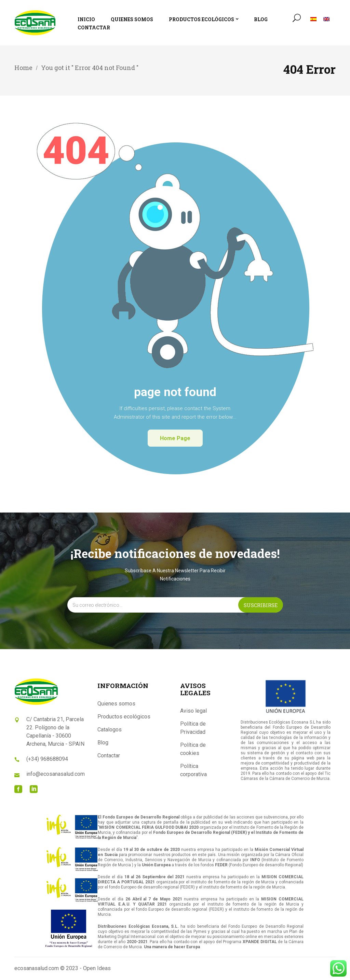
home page (175, 438)
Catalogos (110, 730)
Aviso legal (193, 711)
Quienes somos (116, 704)
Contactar (109, 755)
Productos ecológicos (124, 717)
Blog (103, 743)
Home (23, 68)
